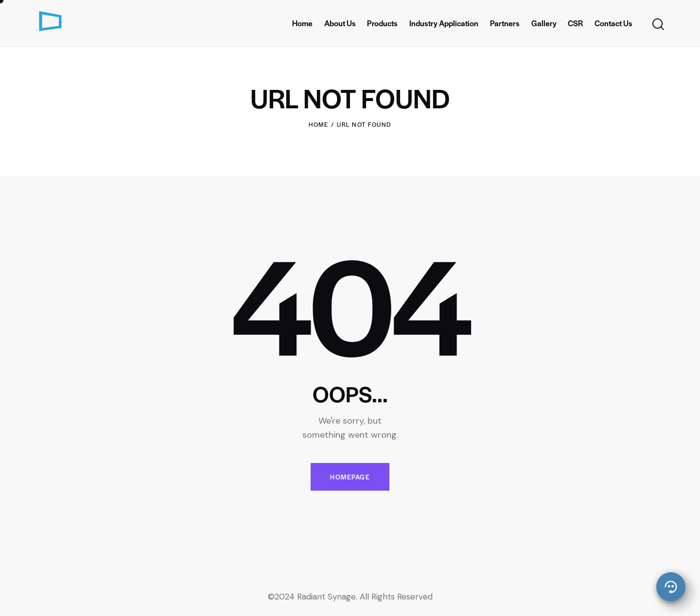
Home (318, 124)
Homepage (350, 477)
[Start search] (657, 25)
